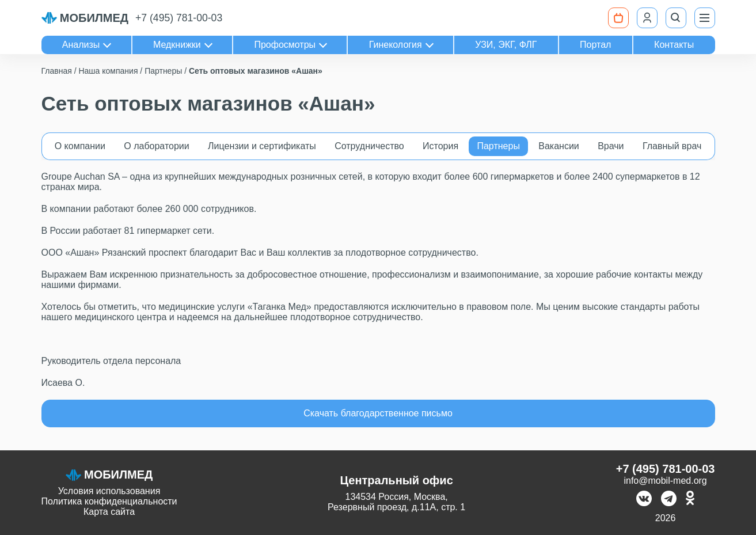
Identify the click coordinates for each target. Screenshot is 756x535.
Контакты (674, 45)
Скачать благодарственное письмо (378, 413)
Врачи (611, 146)
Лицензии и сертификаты (262, 146)
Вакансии (559, 146)
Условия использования (109, 491)
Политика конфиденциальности (109, 501)
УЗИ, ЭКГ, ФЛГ (506, 45)
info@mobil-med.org (665, 481)
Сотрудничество (369, 146)
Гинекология (396, 45)
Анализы (81, 45)
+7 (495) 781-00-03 (179, 18)
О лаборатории (156, 146)
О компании (80, 146)
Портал (595, 45)
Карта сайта (109, 512)
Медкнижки (177, 45)
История (440, 146)
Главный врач (672, 146)
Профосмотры (285, 45)
